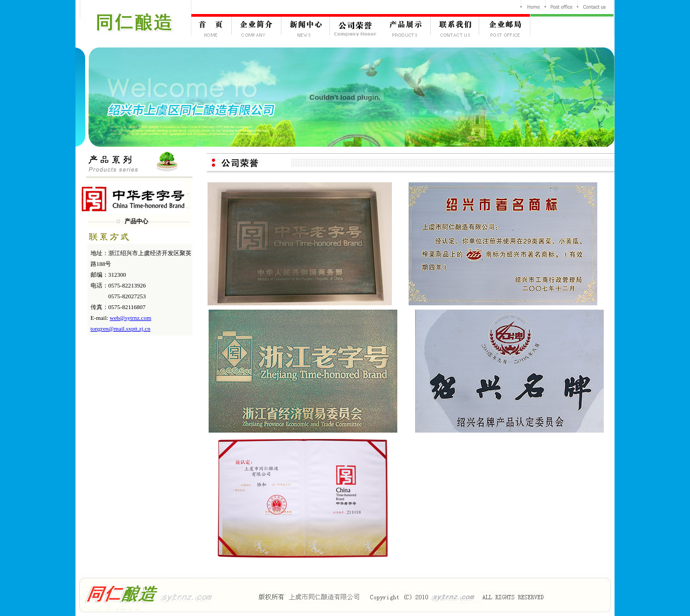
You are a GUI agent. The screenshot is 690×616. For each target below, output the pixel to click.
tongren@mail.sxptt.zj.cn (120, 328)
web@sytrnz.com (131, 318)
